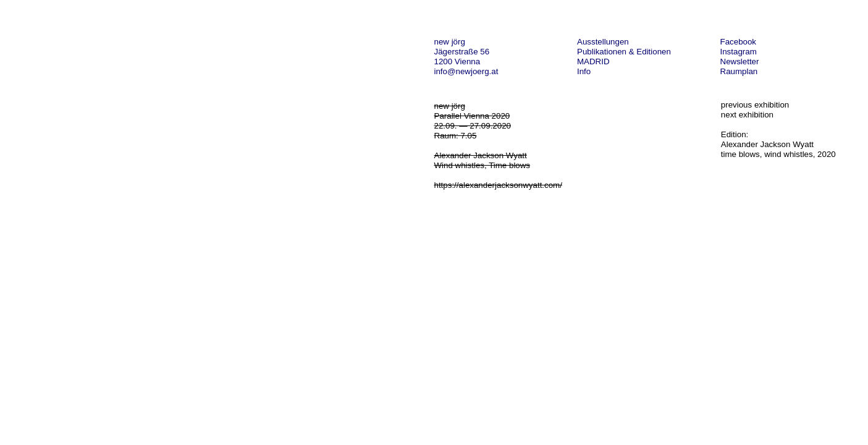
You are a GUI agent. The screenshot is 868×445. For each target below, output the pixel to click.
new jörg (450, 42)
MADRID (593, 61)
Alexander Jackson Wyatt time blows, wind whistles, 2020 (778, 149)
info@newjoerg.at (466, 71)
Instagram (739, 52)
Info (584, 71)
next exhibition (747, 115)
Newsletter (740, 61)
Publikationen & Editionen (624, 52)
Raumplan (739, 71)
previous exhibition (755, 105)
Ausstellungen (603, 42)
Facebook (739, 42)
